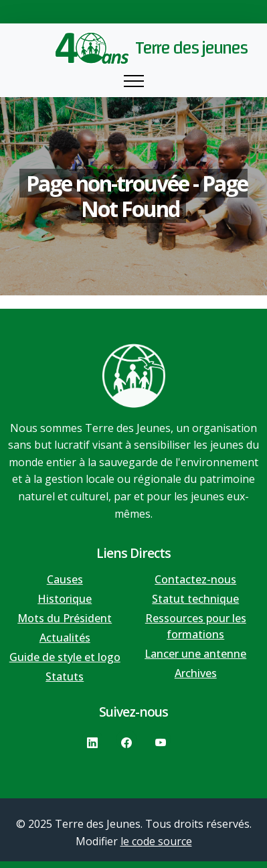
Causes (65, 579)
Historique (65, 599)
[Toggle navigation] (134, 81)
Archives (196, 673)
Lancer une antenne (195, 654)
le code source (156, 841)
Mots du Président (65, 618)
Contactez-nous (195, 579)
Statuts (65, 676)
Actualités (65, 638)
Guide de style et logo (65, 657)
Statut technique (195, 599)
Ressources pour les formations (196, 626)
